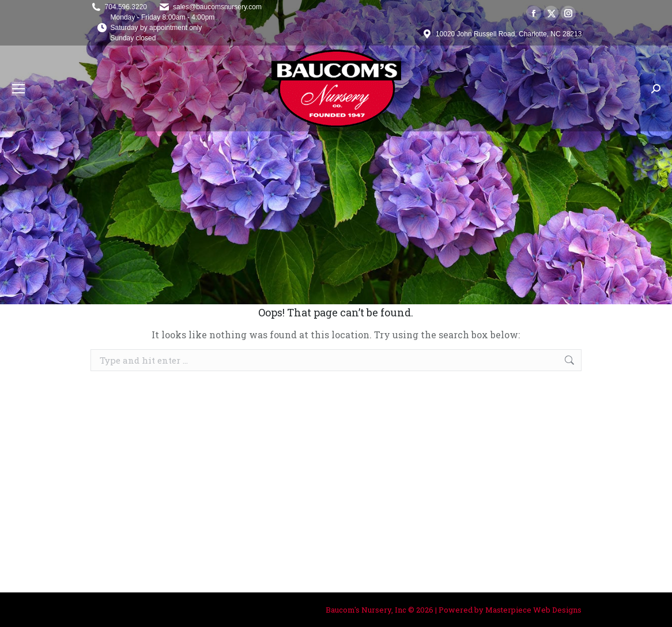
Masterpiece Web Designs (533, 610)
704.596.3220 (126, 7)
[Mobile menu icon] (18, 89)
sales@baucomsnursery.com (217, 7)
